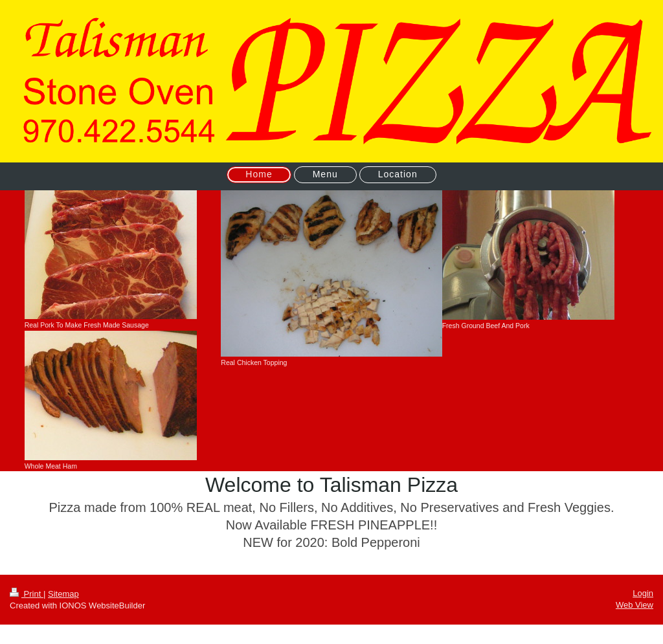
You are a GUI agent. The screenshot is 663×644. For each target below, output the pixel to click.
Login (643, 593)
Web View (635, 605)
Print (27, 594)
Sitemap (63, 594)
